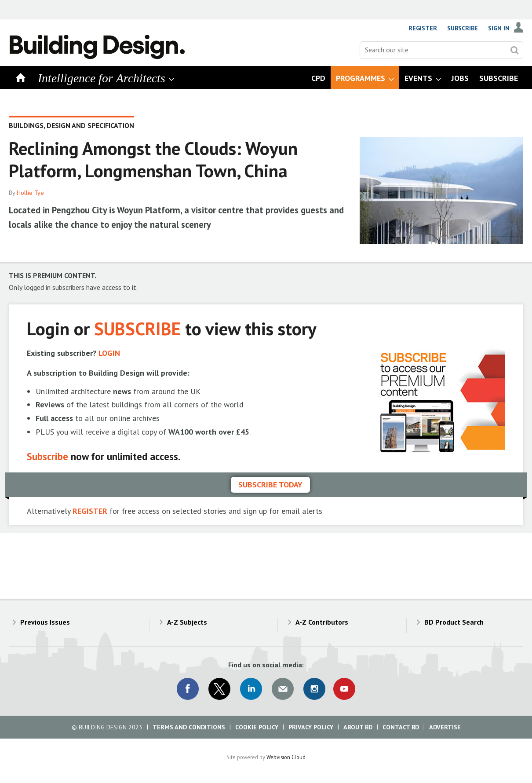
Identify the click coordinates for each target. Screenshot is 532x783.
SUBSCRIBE (137, 328)
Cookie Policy (257, 727)
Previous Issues (45, 622)
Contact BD (401, 727)
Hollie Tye (30, 193)
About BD (358, 727)
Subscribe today (270, 485)
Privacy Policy (311, 727)
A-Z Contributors (322, 622)
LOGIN (109, 353)
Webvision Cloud (286, 757)
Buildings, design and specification (71, 125)
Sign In (499, 28)
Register (423, 28)
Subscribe (463, 28)
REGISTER (90, 511)
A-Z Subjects (187, 622)
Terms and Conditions (189, 727)
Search (514, 50)
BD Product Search (454, 622)
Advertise (445, 727)
